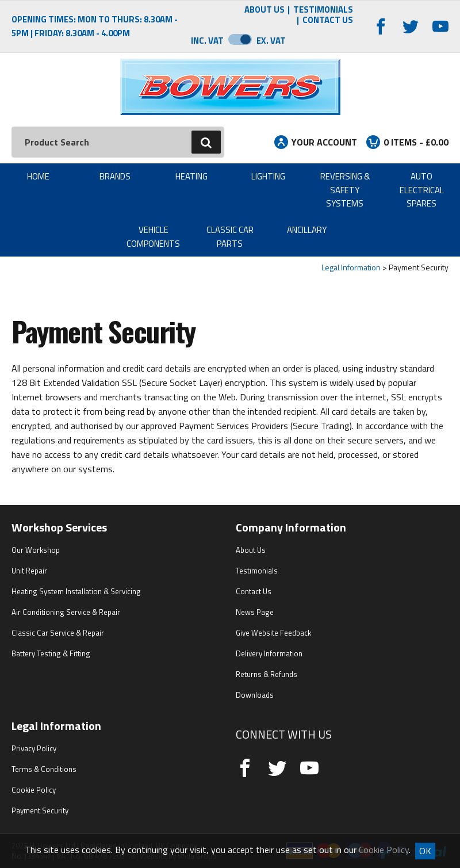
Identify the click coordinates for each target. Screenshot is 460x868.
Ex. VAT (271, 41)
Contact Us (328, 20)
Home (38, 176)
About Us (264, 10)
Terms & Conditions (44, 769)
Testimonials (323, 10)
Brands (115, 176)
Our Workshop (36, 550)
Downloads (255, 695)
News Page (255, 612)
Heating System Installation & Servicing (76, 591)
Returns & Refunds (267, 674)
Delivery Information (269, 653)
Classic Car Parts (230, 236)
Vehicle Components (153, 236)
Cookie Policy (34, 790)
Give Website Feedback (273, 633)
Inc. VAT (207, 41)
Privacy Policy (34, 748)
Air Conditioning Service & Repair (66, 612)
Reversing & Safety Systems (345, 190)
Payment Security (40, 810)
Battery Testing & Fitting (51, 653)
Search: (12, 127)
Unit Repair (29, 571)
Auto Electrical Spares (422, 190)
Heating (191, 176)
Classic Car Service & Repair (58, 633)
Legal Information (351, 267)
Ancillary (307, 230)
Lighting (268, 176)
